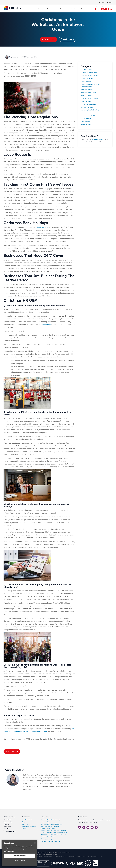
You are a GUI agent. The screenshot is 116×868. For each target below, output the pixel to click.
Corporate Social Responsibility (50, 820)
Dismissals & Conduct (89, 78)
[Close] (35, 843)
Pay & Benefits (86, 119)
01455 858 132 (102, 9)
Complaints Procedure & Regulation (52, 824)
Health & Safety (86, 101)
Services (29, 9)
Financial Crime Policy (48, 837)
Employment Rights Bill (89, 93)
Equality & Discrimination (90, 98)
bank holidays (43, 227)
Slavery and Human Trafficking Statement (53, 830)
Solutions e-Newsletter (29, 826)
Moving (84, 113)
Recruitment (85, 122)
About (73, 9)
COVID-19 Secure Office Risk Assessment (54, 833)
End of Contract (86, 95)
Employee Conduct (88, 81)
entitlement (46, 325)
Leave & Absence (87, 107)
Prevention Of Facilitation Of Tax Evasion (53, 835)
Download (10, 751)
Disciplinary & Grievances (90, 75)
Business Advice (87, 70)
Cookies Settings (19, 861)
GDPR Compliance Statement (50, 826)
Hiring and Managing (88, 104)
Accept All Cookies (19, 856)
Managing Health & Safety (90, 110)
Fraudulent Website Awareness (50, 841)
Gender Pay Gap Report (48, 828)
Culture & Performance (89, 73)
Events (63, 9)
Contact (83, 9)
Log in (111, 2)
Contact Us (49, 39)
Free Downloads (27, 820)
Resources (51, 9)
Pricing (41, 9)
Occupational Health (88, 116)
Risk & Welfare (86, 124)
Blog (24, 822)
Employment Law (87, 90)
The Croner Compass (47, 839)
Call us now (67, 39)
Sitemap (25, 828)
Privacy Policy (45, 822)
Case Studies (26, 824)
